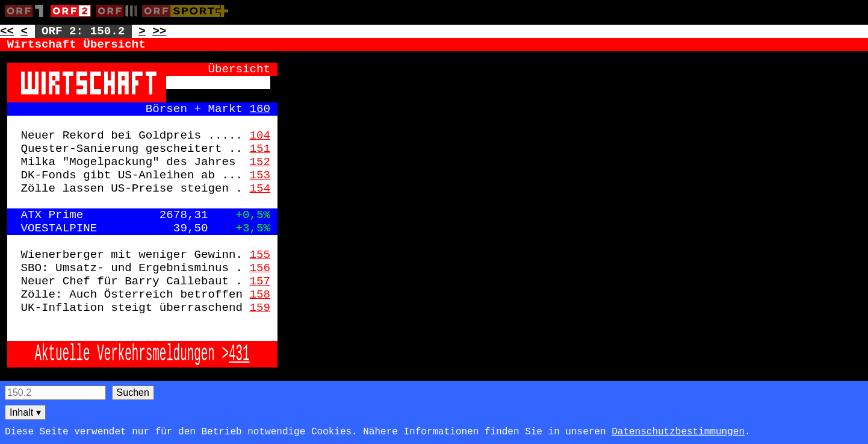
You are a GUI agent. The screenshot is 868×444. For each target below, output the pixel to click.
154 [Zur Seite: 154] (260, 189)
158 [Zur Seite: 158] (260, 295)
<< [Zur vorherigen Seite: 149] (7, 31)
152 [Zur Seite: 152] (260, 162)
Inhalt (25, 412)
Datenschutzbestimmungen (678, 432)
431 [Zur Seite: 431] (239, 354)
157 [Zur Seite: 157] (260, 281)
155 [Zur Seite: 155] (260, 255)
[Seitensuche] (55, 393)
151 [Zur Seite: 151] (260, 149)
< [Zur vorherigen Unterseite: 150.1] (25, 31)
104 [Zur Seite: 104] (260, 136)
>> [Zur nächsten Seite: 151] (159, 31)
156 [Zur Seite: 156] (260, 268)
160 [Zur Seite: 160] (260, 109)
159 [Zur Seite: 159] (260, 308)
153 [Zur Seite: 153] (260, 175)
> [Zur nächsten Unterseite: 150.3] (142, 31)
